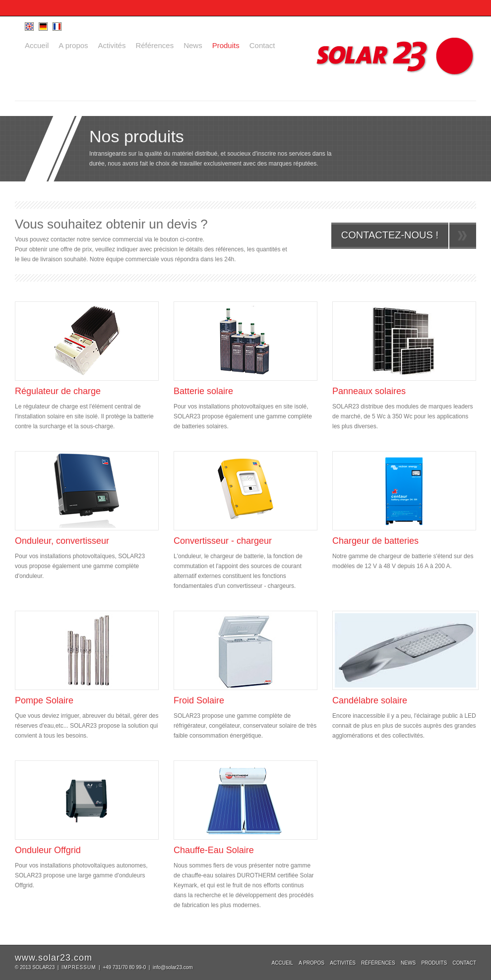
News (193, 45)
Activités (112, 45)
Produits (226, 45)
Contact (262, 45)
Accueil (37, 45)
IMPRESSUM (79, 967)
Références (154, 45)
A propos (73, 45)
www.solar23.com (54, 958)
